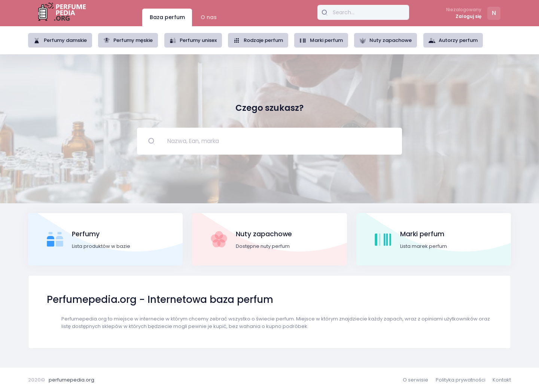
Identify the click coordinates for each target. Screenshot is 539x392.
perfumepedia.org (71, 380)
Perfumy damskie (60, 40)
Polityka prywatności (461, 380)
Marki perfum (321, 40)
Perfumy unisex (193, 40)
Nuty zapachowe (386, 40)
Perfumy (86, 234)
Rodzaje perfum (258, 40)
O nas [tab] (209, 17)
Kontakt (502, 380)
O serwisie (415, 380)
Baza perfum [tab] (167, 17)
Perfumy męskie (128, 40)
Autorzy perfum (453, 40)
